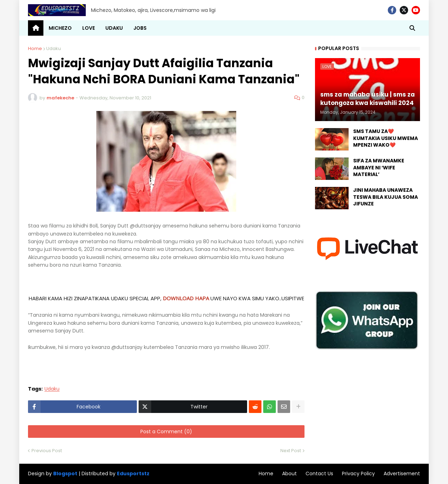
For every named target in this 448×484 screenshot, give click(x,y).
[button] (412, 28)
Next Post (291, 451)
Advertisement (402, 474)
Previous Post (47, 451)
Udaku (54, 48)
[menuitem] (36, 28)
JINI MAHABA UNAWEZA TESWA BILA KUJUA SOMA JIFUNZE (386, 197)
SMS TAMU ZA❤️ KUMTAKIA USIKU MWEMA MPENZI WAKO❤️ (386, 138)
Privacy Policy (358, 474)
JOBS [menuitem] (140, 28)
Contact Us (319, 474)
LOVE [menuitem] (89, 28)
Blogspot (65, 474)
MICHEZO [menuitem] (60, 28)
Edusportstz (133, 474)
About (289, 474)
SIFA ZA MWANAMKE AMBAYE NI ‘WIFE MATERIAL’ (379, 168)
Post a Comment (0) (166, 432)
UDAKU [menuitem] (114, 28)
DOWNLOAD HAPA (186, 298)
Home (35, 48)
